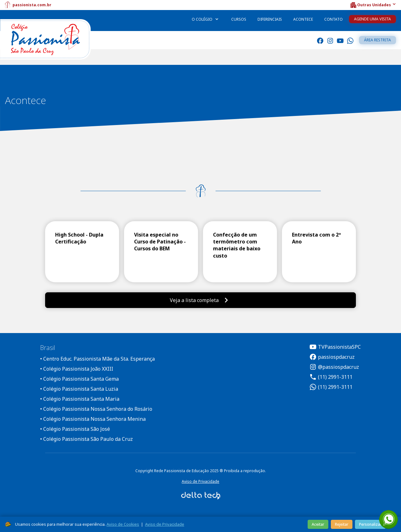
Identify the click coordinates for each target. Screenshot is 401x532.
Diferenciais (270, 19)
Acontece (303, 19)
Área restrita (378, 40)
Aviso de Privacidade (200, 481)
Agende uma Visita (372, 19)
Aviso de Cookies (123, 524)
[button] (373, 5)
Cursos (239, 19)
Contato (333, 19)
